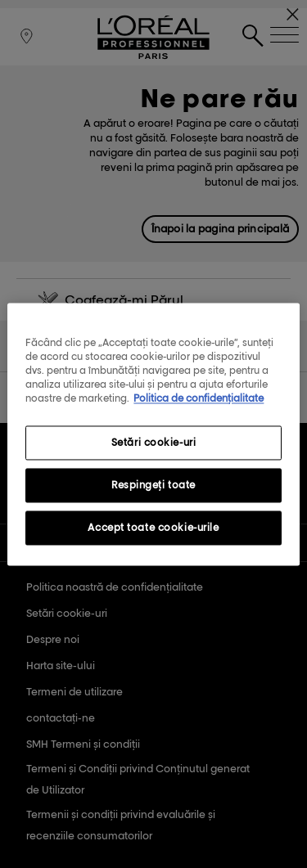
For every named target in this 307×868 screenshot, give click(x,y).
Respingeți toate (153, 485)
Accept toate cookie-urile (153, 527)
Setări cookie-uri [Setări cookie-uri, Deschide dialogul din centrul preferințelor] (154, 442)
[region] (153, 434)
